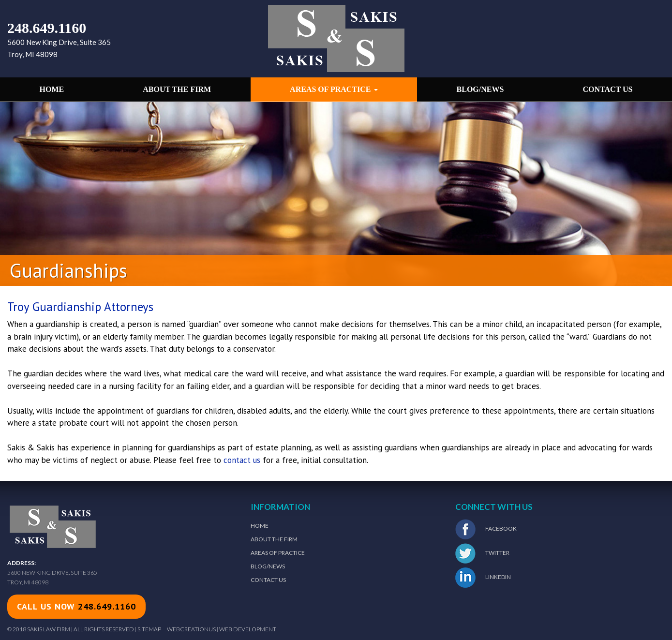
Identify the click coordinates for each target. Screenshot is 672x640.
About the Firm (177, 89)
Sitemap (149, 629)
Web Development (248, 629)
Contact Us (607, 89)
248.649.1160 (47, 28)
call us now (76, 606)
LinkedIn (483, 578)
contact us (242, 460)
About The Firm (274, 539)
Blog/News (480, 89)
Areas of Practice (334, 89)
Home (52, 89)
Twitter (482, 553)
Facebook (486, 529)
